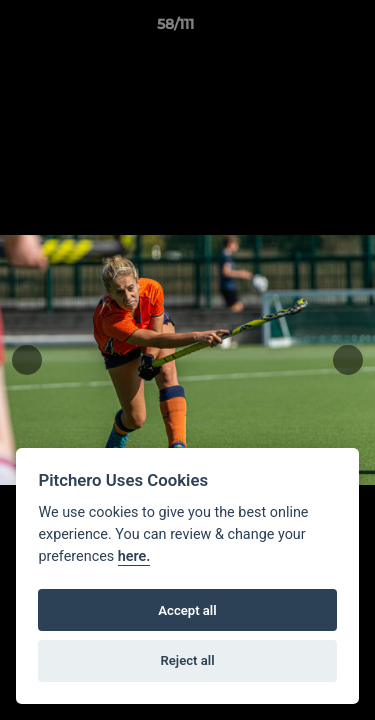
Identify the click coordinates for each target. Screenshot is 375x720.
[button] (303, 29)
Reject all (187, 660)
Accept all (187, 610)
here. (134, 556)
